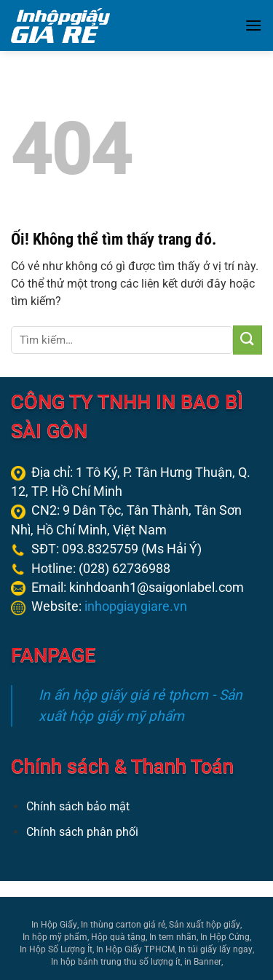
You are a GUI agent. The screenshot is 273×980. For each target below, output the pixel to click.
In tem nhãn (173, 937)
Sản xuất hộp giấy (205, 925)
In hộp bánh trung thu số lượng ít (116, 962)
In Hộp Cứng (225, 937)
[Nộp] (248, 340)
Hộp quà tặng (118, 937)
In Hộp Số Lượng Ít (56, 949)
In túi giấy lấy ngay (215, 949)
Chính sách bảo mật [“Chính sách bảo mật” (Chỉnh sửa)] (78, 806)
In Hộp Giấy (54, 925)
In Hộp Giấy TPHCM (135, 949)
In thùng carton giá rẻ (123, 925)
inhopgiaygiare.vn (136, 606)
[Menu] (253, 25)
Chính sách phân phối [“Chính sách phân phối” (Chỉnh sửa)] (82, 832)
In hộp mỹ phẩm (55, 937)
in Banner (203, 962)
